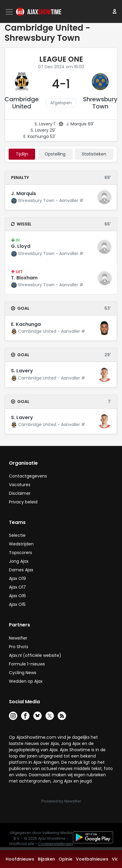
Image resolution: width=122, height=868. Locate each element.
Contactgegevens (28, 476)
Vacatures (20, 485)
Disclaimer (20, 493)
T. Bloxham (24, 278)
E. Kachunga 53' (40, 136)
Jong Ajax (19, 561)
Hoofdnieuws (20, 859)
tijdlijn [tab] (22, 154)
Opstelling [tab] (55, 154)
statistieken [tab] (94, 154)
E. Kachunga (26, 324)
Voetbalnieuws (92, 859)
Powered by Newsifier (61, 801)
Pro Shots (19, 647)
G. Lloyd (21, 246)
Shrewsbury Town (100, 103)
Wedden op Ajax (26, 681)
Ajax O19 (17, 578)
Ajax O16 (17, 596)
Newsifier (18, 638)
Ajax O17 (17, 587)
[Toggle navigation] (10, 12)
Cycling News (23, 673)
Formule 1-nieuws (27, 664)
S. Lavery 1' (45, 124)
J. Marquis (24, 193)
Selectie (17, 535)
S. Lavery (22, 371)
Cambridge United (22, 103)
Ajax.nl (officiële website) (35, 655)
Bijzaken (46, 859)
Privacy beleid (23, 502)
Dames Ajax (21, 570)
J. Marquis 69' (80, 124)
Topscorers (21, 553)
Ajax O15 (17, 604)
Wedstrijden (21, 544)
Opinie (65, 859)
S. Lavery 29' (43, 130)
